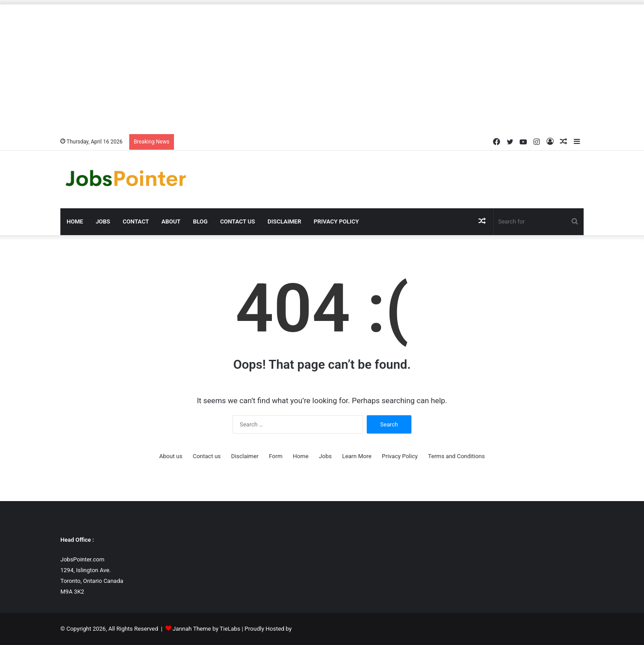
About (171, 221)
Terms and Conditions (456, 456)
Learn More (357, 456)
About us (171, 456)
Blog (200, 221)
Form (275, 456)
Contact (136, 221)
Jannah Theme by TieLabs (206, 629)
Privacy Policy (336, 221)
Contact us (237, 221)
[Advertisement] (322, 67)
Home (75, 221)
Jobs (103, 221)
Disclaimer (284, 221)
